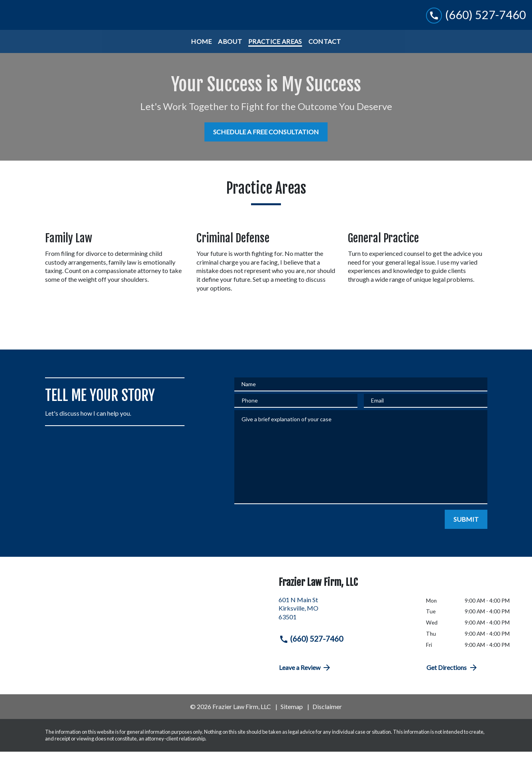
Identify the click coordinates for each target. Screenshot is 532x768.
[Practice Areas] (275, 58)
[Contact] (325, 58)
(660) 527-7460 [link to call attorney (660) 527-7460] (311, 655)
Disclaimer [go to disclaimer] (327, 723)
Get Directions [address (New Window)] (452, 684)
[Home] (201, 58)
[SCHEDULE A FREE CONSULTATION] (266, 148)
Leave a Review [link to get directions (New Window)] (305, 684)
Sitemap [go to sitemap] (292, 723)
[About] (230, 58)
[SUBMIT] (466, 536)
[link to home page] (55, 23)
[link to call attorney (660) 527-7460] (476, 23)
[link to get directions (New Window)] (346, 628)
